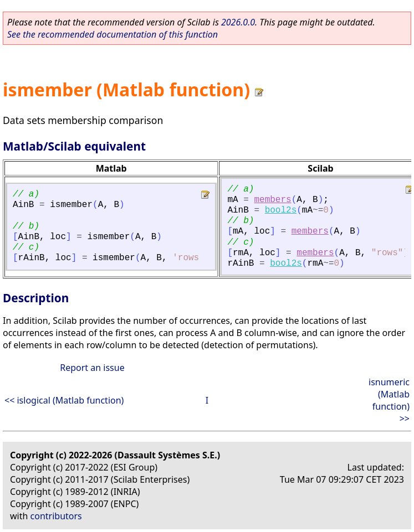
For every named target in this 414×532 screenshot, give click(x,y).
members (272, 200)
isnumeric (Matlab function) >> (389, 400)
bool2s (281, 210)
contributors (56, 516)
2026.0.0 (238, 22)
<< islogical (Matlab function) (64, 400)
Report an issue (92, 368)
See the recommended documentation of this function (113, 34)
